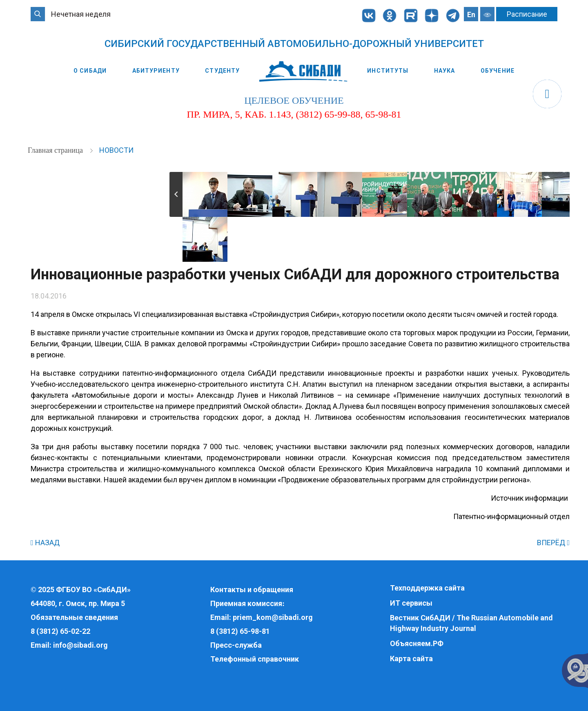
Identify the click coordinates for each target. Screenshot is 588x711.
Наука (445, 71)
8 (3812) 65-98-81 (240, 631)
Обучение (498, 71)
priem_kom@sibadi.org (273, 617)
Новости (116, 150)
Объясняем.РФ (417, 643)
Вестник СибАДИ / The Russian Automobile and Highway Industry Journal (471, 623)
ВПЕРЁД (553, 543)
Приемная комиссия (246, 603)
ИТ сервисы (411, 603)
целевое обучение (294, 100)
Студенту (222, 71)
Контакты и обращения (252, 590)
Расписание (527, 14)
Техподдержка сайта (427, 588)
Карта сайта (411, 659)
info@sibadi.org (80, 645)
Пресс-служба (236, 645)
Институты (388, 71)
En (471, 14)
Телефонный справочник (255, 659)
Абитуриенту (156, 71)
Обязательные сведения (74, 617)
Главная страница (56, 150)
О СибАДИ (90, 71)
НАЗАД (45, 543)
